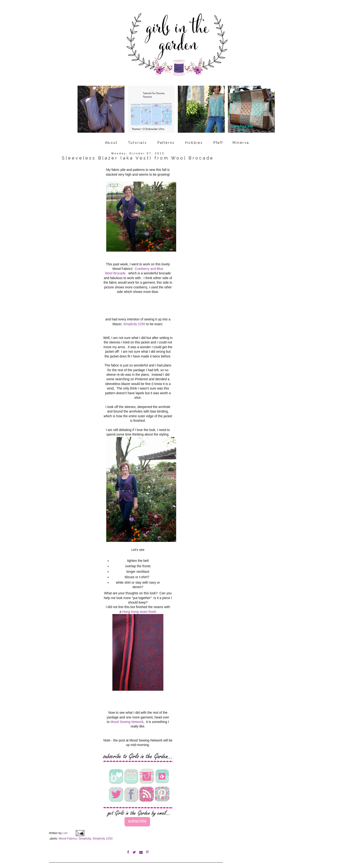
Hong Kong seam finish (139, 607)
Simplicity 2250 (134, 320)
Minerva (241, 138)
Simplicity (85, 832)
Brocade (120, 269)
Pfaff (218, 138)
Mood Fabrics (68, 832)
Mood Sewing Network (127, 717)
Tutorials (138, 138)
